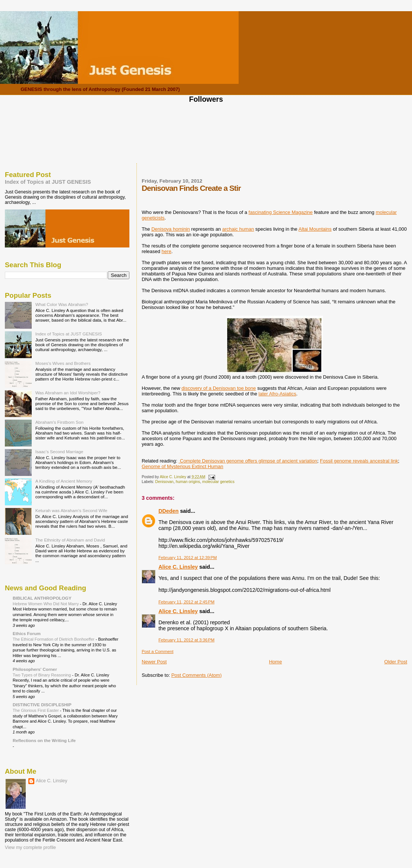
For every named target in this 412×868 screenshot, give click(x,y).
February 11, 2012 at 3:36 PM (186, 640)
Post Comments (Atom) (196, 675)
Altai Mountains (315, 229)
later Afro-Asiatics (277, 394)
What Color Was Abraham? (62, 304)
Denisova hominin (171, 229)
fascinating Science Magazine (281, 212)
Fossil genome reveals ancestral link (359, 461)
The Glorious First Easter (36, 710)
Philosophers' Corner (35, 669)
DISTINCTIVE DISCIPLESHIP (42, 705)
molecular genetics (218, 482)
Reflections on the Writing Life (44, 740)
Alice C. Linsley (178, 567)
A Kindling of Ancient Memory (64, 481)
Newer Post (154, 662)
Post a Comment (158, 651)
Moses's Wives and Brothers (63, 363)
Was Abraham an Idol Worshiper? (68, 393)
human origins (188, 482)
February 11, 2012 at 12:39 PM (188, 558)
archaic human (238, 229)
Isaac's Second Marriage (59, 452)
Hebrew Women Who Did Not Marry (46, 604)
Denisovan (164, 482)
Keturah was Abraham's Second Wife (71, 510)
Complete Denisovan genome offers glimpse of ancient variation (248, 461)
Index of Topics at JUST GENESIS (48, 182)
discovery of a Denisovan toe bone (219, 388)
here (166, 251)
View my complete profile (30, 848)
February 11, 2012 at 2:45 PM (186, 602)
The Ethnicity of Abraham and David (70, 540)
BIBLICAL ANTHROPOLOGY (42, 598)
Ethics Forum (27, 633)
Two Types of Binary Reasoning (42, 675)
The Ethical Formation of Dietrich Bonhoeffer (54, 639)
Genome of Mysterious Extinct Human (183, 466)
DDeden (169, 511)
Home (275, 662)
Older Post (396, 662)
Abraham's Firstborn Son (59, 422)
